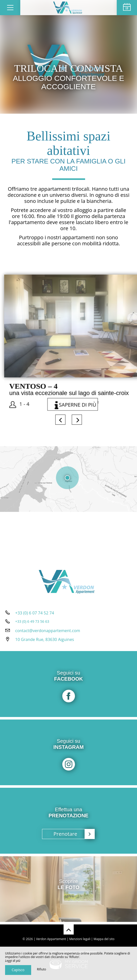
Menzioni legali (80, 939)
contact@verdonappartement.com (48, 631)
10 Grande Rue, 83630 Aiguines (45, 639)
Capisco (18, 970)
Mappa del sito (104, 939)
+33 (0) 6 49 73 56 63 (32, 621)
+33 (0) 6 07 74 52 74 (35, 613)
